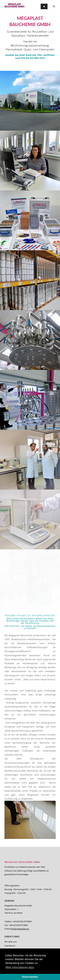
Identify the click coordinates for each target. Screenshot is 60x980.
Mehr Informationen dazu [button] (20, 967)
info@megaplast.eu (20, 929)
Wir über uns (11, 942)
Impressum (10, 946)
